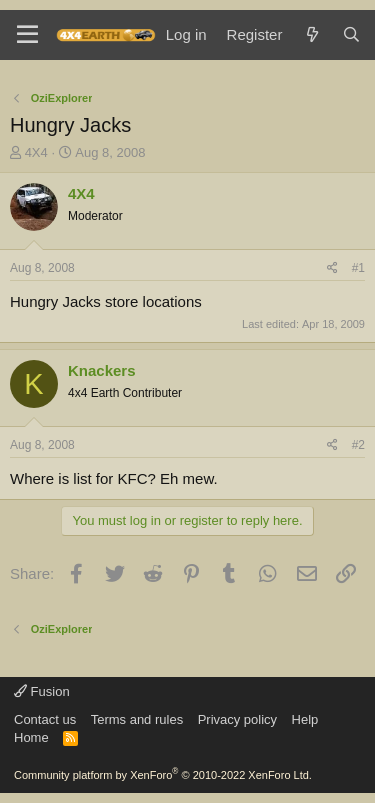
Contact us (45, 719)
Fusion (42, 691)
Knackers (102, 370)
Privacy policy (237, 719)
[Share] (332, 268)
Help (305, 719)
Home (31, 737)
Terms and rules (137, 719)
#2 (358, 445)
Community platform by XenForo (163, 775)
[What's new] (311, 34)
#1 (358, 268)
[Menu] (27, 35)
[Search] (351, 34)
